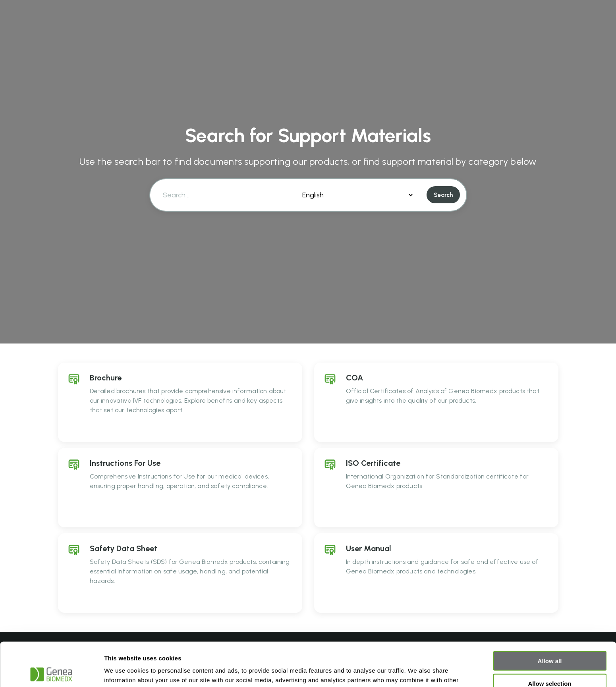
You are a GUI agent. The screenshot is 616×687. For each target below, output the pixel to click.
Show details (417, 671)
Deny (550, 662)
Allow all (550, 617)
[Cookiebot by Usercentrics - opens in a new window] (51, 672)
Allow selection (549, 640)
